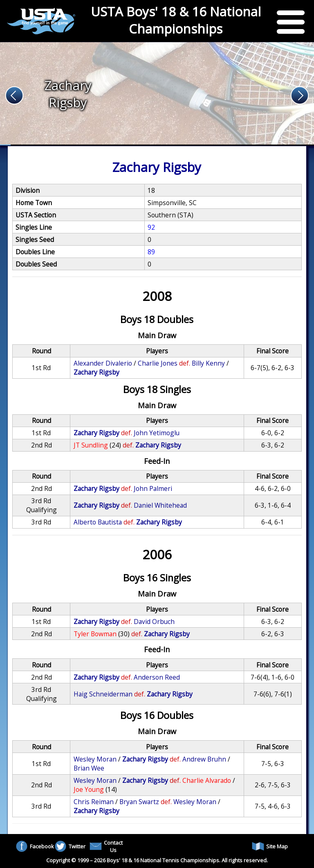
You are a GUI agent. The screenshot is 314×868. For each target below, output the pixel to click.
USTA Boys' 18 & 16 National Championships (176, 20)
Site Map (270, 846)
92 (151, 227)
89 (151, 252)
